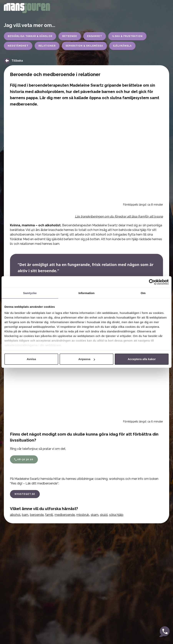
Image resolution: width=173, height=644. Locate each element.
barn (25, 515)
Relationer (47, 46)
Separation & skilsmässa (84, 46)
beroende (37, 515)
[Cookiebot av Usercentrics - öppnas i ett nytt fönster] (152, 282)
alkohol (15, 515)
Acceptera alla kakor (142, 359)
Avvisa (31, 359)
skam (95, 515)
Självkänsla (122, 46)
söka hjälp (116, 515)
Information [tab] (86, 293)
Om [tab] (143, 293)
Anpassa (87, 359)
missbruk (83, 515)
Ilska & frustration (127, 36)
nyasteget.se (25, 494)
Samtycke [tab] (30, 293)
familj (49, 515)
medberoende (65, 515)
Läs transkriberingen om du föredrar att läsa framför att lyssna (119, 216)
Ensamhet (95, 36)
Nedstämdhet (18, 46)
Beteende (70, 36)
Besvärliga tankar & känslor (30, 36)
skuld (104, 515)
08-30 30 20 (25, 459)
